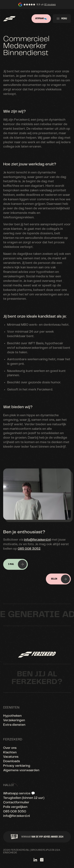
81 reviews (50, 5)
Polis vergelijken (15, 807)
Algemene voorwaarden (21, 770)
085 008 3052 (29, 549)
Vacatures (11, 757)
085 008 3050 (15, 811)
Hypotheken (12, 716)
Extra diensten (14, 725)
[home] (10, 19)
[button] (62, 19)
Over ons (10, 748)
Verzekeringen (14, 720)
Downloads (12, 761)
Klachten (10, 752)
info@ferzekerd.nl (37, 540)
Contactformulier (16, 802)
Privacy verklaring (17, 766)
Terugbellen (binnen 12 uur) (24, 798)
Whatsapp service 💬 (19, 793)
